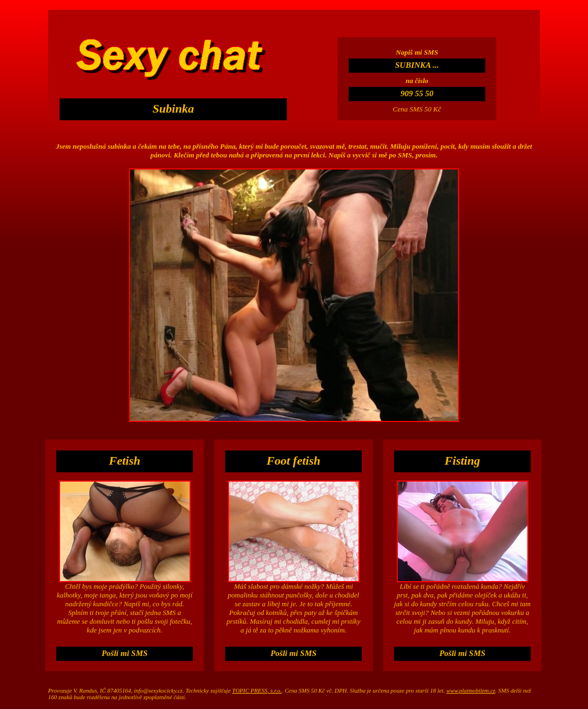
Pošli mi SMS (125, 653)
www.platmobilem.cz (471, 690)
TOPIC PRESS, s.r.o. (257, 690)
